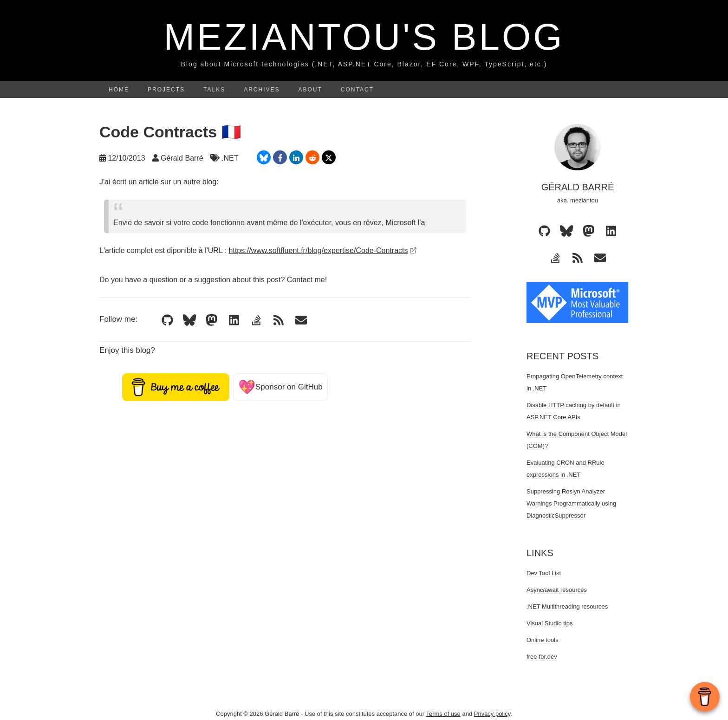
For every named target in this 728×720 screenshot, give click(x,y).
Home (119, 90)
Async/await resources (557, 590)
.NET (230, 158)
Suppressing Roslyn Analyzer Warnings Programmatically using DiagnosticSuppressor (571, 503)
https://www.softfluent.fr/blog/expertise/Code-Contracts (323, 250)
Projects (166, 90)
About (310, 90)
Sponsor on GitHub (280, 387)
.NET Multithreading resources (567, 606)
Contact (357, 90)
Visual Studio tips (550, 623)
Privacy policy (492, 714)
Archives (262, 90)
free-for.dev (542, 657)
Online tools (543, 640)
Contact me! (307, 280)
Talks (214, 90)
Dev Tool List (544, 573)
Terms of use (443, 714)
